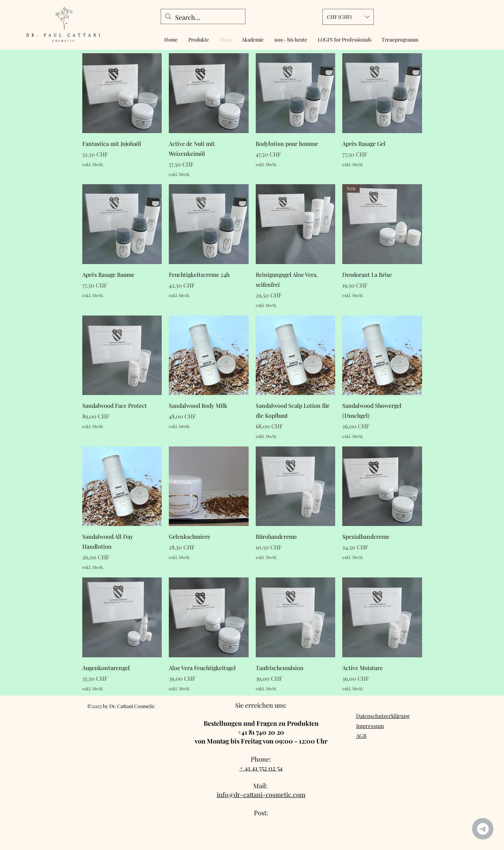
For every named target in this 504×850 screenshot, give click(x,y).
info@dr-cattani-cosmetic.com (261, 795)
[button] (348, 17)
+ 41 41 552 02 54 (261, 768)
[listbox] (348, 17)
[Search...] (203, 18)
